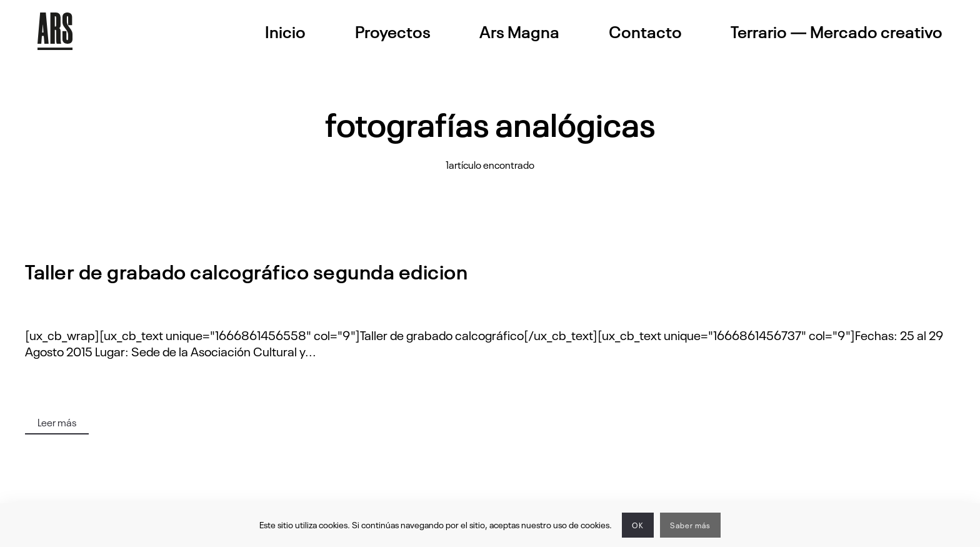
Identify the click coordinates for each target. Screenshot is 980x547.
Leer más (57, 422)
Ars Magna (519, 31)
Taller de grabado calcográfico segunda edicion (246, 270)
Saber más (690, 525)
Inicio (285, 31)
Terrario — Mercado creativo (837, 31)
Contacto (645, 31)
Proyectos (393, 31)
